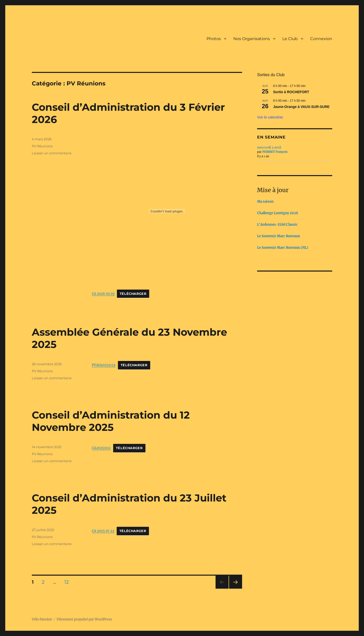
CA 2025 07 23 (103, 531)
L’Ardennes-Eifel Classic (277, 225)
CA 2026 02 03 (103, 294)
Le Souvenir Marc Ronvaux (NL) (283, 248)
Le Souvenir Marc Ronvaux (279, 236)
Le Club (290, 39)
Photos (214, 39)
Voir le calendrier (270, 117)
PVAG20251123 (104, 365)
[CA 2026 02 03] (167, 211)
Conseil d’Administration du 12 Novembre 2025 (111, 421)
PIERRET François (275, 152)
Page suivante (235, 589)
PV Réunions (42, 146)
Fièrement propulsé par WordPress (84, 619)
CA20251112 (101, 448)
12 (68, 582)
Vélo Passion (42, 619)
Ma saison (265, 202)
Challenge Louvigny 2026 (278, 213)
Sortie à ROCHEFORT (291, 92)
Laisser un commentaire (52, 153)
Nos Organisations (252, 39)
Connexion (321, 39)
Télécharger (133, 294)
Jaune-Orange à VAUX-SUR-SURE (301, 107)
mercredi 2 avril (269, 147)
